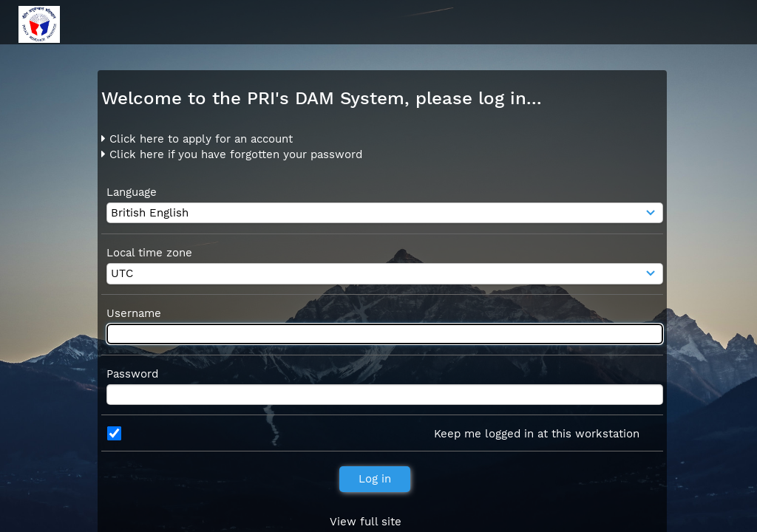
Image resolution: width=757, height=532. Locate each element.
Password (132, 374)
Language (132, 192)
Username (134, 313)
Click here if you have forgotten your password (232, 154)
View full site (366, 522)
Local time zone (149, 253)
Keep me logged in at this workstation (537, 434)
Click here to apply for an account (197, 139)
